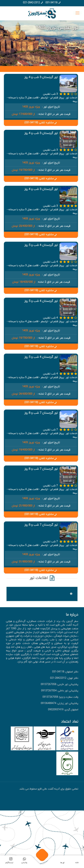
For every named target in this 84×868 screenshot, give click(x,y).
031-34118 (51, 3)
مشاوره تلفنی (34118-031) (41, 123)
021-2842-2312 (31, 3)
